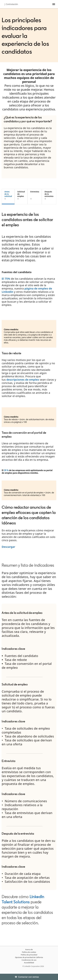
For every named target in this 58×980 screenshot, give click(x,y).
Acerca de (29, 950)
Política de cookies (29, 952)
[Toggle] (54, 977)
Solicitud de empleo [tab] (21, 194)
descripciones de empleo (23, 380)
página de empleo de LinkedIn (27, 290)
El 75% (6, 279)
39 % (6, 470)
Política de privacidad (29, 955)
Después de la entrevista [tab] (49, 194)
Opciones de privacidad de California (29, 957)
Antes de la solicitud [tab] (8, 194)
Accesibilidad (29, 963)
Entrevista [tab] (35, 192)
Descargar (8, 547)
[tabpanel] (29, 380)
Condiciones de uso (29, 960)
